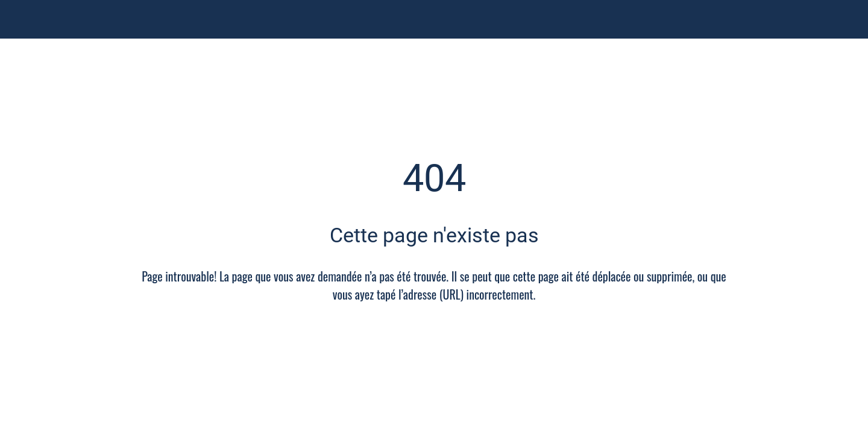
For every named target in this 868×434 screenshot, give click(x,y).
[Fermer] (24, 19)
